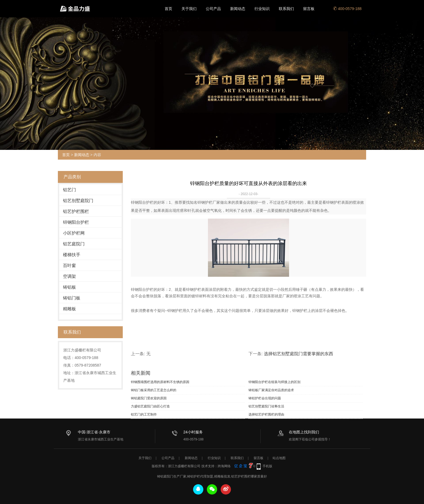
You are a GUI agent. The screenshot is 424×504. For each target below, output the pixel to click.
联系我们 (286, 9)
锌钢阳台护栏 (76, 222)
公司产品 (213, 9)
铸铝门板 (72, 298)
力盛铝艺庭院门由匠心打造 (150, 406)
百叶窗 (69, 266)
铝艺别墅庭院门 (78, 201)
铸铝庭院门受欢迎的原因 (149, 398)
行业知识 (262, 9)
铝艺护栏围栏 (76, 211)
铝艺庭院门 (74, 244)
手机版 (267, 466)
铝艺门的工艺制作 (144, 414)
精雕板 (69, 309)
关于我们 (189, 9)
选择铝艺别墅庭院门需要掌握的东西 (299, 354)
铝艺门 (69, 190)
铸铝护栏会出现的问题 (265, 398)
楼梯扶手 (72, 255)
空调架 (69, 276)
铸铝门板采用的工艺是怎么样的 (154, 390)
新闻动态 (238, 9)
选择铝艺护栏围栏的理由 (266, 414)
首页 (168, 9)
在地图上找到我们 (304, 432)
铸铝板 (69, 287)
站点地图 (279, 458)
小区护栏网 (74, 233)
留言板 (309, 9)
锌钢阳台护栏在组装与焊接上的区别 (274, 382)
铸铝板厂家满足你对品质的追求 (271, 390)
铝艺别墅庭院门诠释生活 (266, 406)
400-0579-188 (347, 9)
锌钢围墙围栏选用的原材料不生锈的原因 (160, 382)
